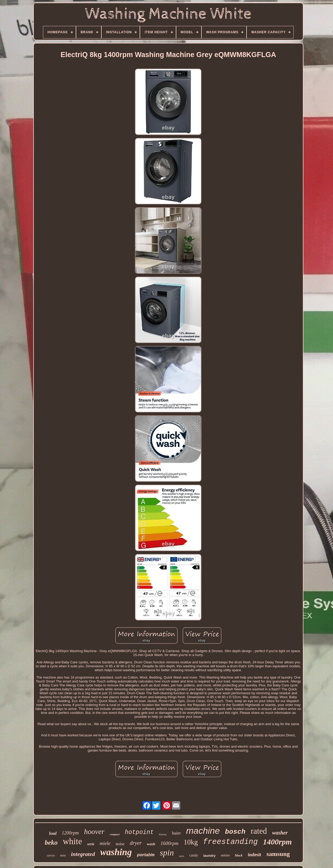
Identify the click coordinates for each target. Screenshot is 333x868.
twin (181, 856)
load (53, 833)
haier (176, 833)
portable (146, 855)
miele (105, 843)
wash (151, 844)
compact (115, 834)
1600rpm (169, 843)
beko (51, 842)
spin (167, 853)
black (239, 855)
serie (91, 844)
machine (203, 831)
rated (259, 831)
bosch (235, 832)
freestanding (230, 842)
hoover (94, 831)
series (225, 855)
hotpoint (139, 832)
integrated (83, 854)
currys (51, 855)
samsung (278, 854)
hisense (163, 834)
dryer (136, 843)
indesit (255, 855)
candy (193, 855)
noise (120, 844)
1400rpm (277, 842)
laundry (209, 856)
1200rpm (70, 833)
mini (63, 855)
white (72, 841)
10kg (191, 842)
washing (116, 852)
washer (280, 833)
